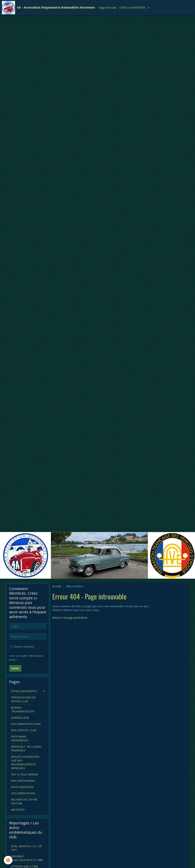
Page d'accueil (107, 8)
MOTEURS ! (18, 810)
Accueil (57, 586)
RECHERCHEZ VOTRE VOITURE (24, 801)
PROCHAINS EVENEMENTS (20, 738)
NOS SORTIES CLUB (24, 730)
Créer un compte (18, 656)
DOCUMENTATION (23, 793)
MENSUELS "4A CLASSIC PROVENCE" (26, 748)
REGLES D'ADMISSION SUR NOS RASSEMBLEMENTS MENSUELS (25, 762)
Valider (15, 668)
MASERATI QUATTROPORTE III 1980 (27, 858)
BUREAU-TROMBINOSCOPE (23, 709)
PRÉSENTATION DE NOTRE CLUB (23, 699)
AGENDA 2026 (20, 718)
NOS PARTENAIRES (23, 781)
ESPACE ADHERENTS (133, 8)
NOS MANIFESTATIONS (26, 724)
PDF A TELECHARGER (25, 774)
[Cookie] (8, 860)
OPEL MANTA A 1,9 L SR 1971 (26, 848)
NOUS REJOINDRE (22, 787)
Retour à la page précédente (70, 618)
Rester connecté (22, 647)
